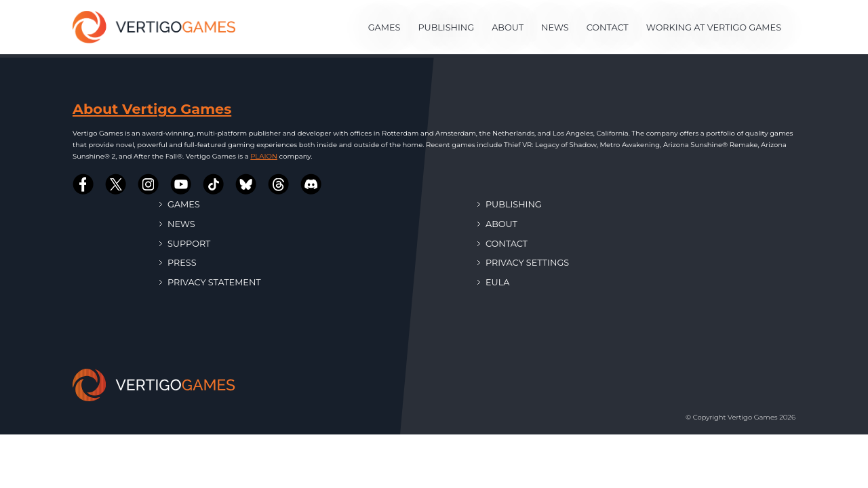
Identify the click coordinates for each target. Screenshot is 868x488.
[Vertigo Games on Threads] (279, 184)
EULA (493, 282)
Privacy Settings (523, 263)
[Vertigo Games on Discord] (311, 184)
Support (185, 244)
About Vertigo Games (152, 109)
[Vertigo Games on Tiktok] (214, 184)
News (555, 27)
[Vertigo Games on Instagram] (149, 184)
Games (384, 27)
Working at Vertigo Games (714, 27)
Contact (608, 27)
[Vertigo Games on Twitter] (116, 184)
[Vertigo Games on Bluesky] (246, 184)
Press (178, 263)
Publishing (446, 27)
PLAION (264, 156)
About (508, 27)
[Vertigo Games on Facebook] (83, 184)
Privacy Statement (210, 282)
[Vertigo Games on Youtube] (181, 184)
